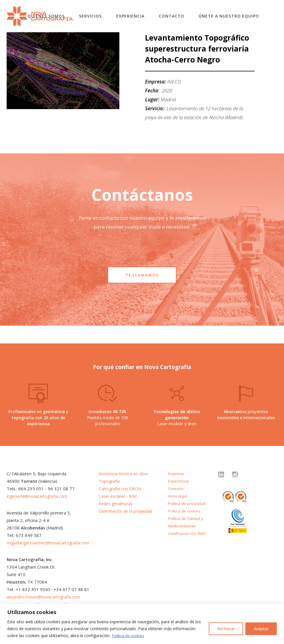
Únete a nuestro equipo (229, 16)
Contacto (172, 16)
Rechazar (226, 629)
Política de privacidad (188, 503)
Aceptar (261, 629)
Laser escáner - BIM (119, 496)
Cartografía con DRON (121, 489)
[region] (142, 624)
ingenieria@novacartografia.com (38, 496)
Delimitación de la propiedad (127, 511)
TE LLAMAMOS (142, 275)
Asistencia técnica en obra (125, 474)
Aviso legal (178, 496)
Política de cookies (129, 636)
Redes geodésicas (117, 504)
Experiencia (130, 16)
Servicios (90, 16)
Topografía (110, 481)
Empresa (176, 473)
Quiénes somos (46, 16)
